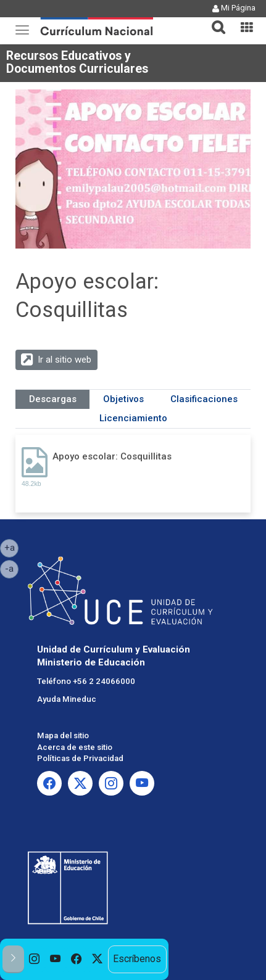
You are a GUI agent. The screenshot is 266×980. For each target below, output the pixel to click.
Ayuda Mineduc (67, 699)
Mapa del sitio (63, 735)
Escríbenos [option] (137, 959)
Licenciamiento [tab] (133, 418)
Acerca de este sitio (75, 747)
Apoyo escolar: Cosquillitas (112, 456)
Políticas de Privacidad (80, 758)
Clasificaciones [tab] (204, 399)
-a (12, 568)
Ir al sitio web (64, 360)
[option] (35, 959)
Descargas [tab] (53, 399)
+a (12, 547)
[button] (214, 20)
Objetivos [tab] (123, 399)
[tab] (214, 20)
